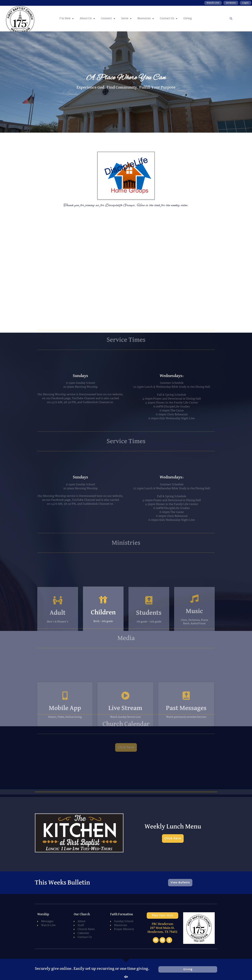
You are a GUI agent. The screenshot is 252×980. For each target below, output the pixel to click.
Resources (146, 19)
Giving (188, 18)
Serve (126, 19)
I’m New (67, 19)
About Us (87, 19)
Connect (108, 19)
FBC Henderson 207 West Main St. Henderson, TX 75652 (162, 928)
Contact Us (169, 19)
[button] (231, 19)
